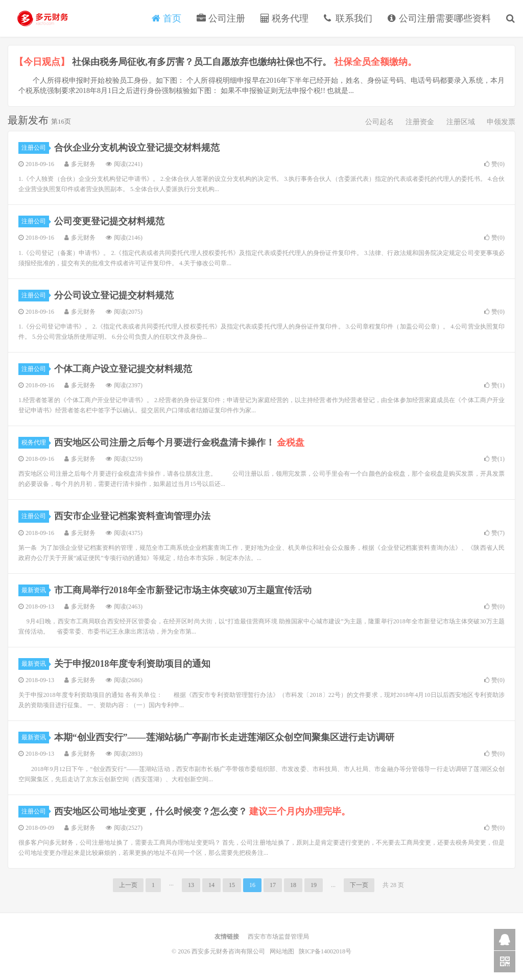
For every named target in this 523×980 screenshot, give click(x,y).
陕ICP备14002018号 (325, 951)
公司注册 (221, 18)
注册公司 (35, 148)
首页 (167, 18)
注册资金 (420, 122)
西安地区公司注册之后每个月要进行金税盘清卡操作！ (180, 442)
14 (211, 885)
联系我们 (348, 18)
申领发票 (501, 122)
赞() (494, 164)
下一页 (359, 885)
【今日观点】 (42, 62)
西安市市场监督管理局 (278, 937)
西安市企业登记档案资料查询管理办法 (132, 516)
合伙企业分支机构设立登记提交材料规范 (137, 148)
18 (293, 885)
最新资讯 (35, 590)
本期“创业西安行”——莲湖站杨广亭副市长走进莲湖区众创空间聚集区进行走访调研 (224, 737)
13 (191, 885)
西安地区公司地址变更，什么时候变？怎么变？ (203, 811)
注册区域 (461, 122)
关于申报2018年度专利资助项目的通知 (132, 664)
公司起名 (379, 122)
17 (273, 885)
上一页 (128, 885)
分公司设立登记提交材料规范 (114, 295)
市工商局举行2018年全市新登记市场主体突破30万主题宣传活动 (183, 590)
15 (232, 885)
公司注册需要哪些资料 (439, 18)
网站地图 (283, 951)
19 (314, 885)
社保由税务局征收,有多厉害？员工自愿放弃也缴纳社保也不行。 (244, 62)
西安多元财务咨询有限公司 (43, 18)
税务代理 (285, 18)
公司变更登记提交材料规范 (109, 221)
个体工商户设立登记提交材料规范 (123, 369)
